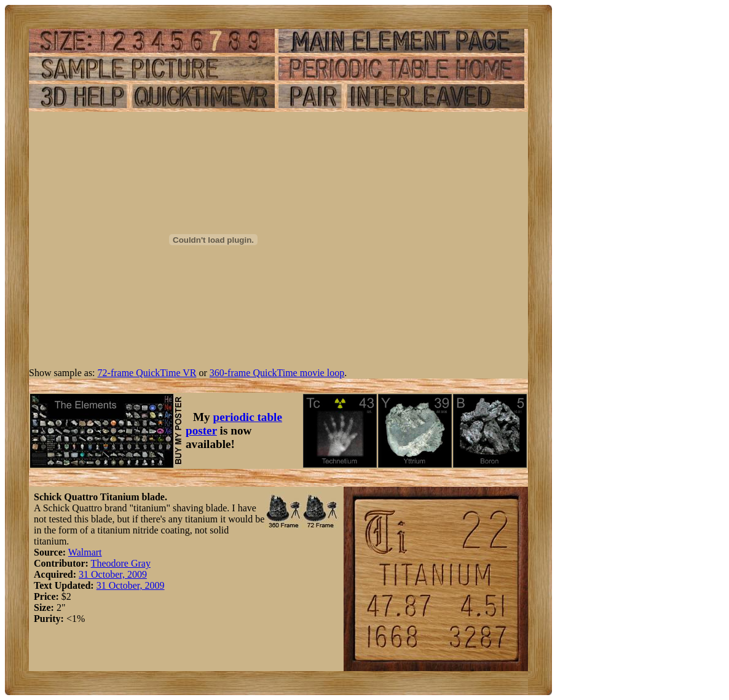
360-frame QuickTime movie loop (277, 373)
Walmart (85, 552)
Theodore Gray (121, 563)
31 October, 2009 (113, 574)
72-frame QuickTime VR (147, 373)
